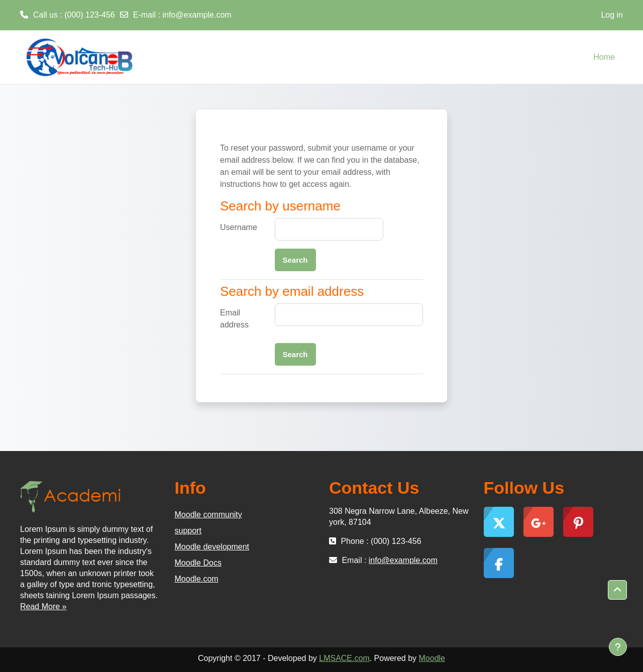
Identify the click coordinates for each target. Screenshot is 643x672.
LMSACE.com (344, 658)
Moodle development (212, 547)
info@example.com (197, 15)
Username (239, 227)
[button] (617, 590)
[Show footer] (618, 647)
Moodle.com (197, 579)
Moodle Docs (198, 563)
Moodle (432, 658)
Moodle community (208, 515)
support (188, 531)
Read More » (43, 606)
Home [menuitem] (604, 57)
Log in (612, 15)
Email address (234, 319)
